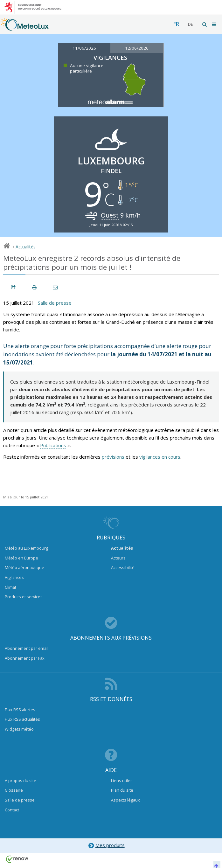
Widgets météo (19, 729)
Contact (12, 810)
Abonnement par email (27, 648)
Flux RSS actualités (22, 719)
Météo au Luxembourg (26, 548)
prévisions (113, 457)
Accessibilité (123, 567)
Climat (10, 587)
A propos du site (21, 781)
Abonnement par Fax (25, 658)
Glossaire (14, 790)
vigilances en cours (160, 457)
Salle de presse (55, 303)
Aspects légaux (125, 800)
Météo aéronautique (24, 567)
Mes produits (106, 846)
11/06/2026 (84, 48)
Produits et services (24, 597)
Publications (53, 445)
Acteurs (118, 558)
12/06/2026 (137, 48)
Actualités (26, 247)
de (190, 24)
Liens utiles (122, 781)
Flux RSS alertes (20, 710)
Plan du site (122, 790)
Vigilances (14, 577)
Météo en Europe (21, 558)
